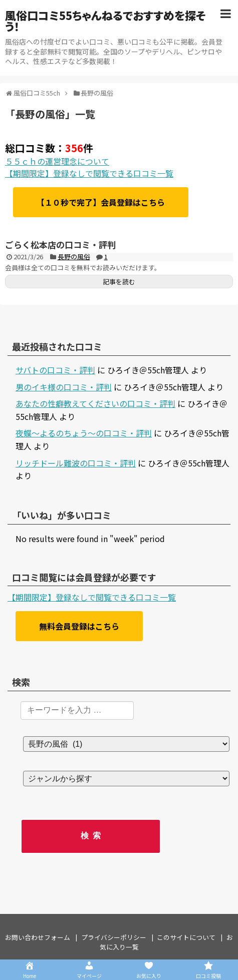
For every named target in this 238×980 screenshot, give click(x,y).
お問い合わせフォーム (38, 937)
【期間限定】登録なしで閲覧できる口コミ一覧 (89, 173)
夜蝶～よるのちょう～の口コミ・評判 (84, 433)
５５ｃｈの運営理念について (57, 161)
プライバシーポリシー (114, 937)
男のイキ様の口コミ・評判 (64, 387)
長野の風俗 (74, 257)
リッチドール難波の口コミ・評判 (76, 463)
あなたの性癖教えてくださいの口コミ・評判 (95, 403)
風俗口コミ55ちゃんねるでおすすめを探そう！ (105, 21)
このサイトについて (186, 937)
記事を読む (119, 282)
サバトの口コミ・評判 (55, 370)
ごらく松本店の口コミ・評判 (60, 244)
